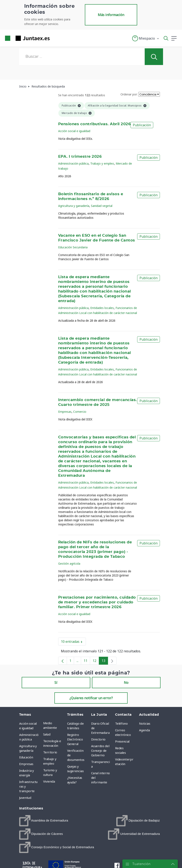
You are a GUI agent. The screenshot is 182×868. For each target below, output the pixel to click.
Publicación (142, 125)
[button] (146, 38)
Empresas (65, 412)
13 (105, 662)
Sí (56, 683)
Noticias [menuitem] (145, 723)
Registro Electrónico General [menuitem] (75, 739)
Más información (111, 15)
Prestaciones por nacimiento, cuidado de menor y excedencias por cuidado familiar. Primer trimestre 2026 (97, 602)
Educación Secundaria (73, 247)
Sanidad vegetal (102, 206)
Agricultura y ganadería (74, 206)
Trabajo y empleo (102, 163)
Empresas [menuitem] (26, 764)
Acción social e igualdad (74, 131)
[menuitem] (44, 821)
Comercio (80, 412)
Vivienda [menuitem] (49, 781)
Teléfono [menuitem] (121, 723)
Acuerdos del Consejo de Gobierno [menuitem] (100, 750)
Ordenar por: (129, 94)
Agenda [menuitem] (144, 730)
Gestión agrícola (69, 563)
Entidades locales (102, 308)
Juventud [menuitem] (25, 798)
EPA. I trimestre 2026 (80, 157)
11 (87, 662)
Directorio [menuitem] (98, 739)
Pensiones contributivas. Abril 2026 (94, 124)
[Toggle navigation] (55, 38)
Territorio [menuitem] (50, 752)
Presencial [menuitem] (122, 741)
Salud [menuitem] (47, 734)
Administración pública (73, 163)
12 (96, 662)
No (126, 683)
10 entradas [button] (73, 642)
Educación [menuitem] (26, 757)
